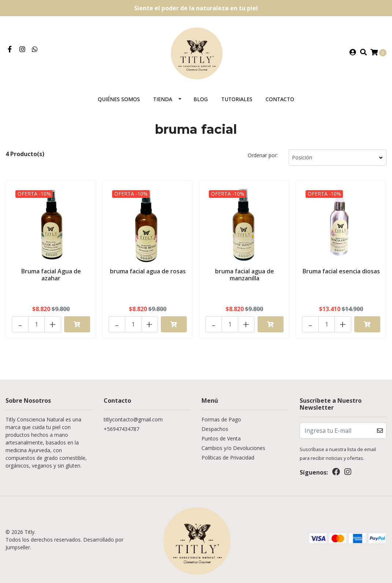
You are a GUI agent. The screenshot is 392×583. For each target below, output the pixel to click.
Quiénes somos (119, 99)
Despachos (215, 429)
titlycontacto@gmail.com (133, 419)
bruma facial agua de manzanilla (245, 275)
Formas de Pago (221, 419)
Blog (201, 99)
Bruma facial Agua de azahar (51, 275)
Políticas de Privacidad (228, 457)
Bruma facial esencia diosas (341, 271)
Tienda (163, 99)
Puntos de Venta (221, 438)
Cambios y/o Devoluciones (233, 448)
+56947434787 (121, 429)
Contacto (280, 99)
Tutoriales (237, 99)
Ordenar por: (263, 155)
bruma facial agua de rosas (148, 271)
